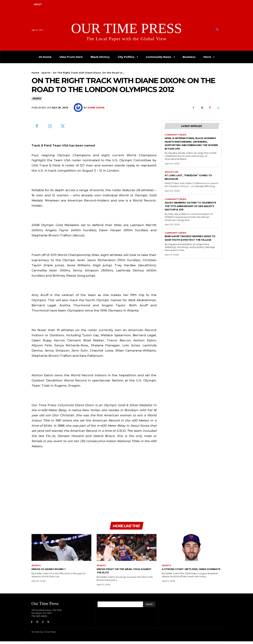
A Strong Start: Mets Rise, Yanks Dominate (190, 572)
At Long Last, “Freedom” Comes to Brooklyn (192, 182)
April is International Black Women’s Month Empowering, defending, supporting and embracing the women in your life (191, 146)
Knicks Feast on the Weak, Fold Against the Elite (124, 572)
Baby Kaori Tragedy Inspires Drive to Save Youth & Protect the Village (192, 249)
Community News (176, 136)
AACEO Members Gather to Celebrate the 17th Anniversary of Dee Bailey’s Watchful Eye (189, 213)
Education (172, 177)
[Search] (149, 606)
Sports (46, 73)
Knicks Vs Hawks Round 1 (53, 571)
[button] (217, 30)
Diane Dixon (96, 108)
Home (35, 73)
